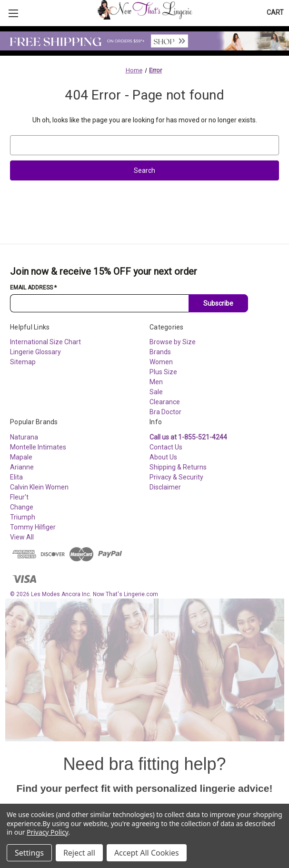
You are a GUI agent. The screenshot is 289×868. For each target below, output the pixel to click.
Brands (160, 352)
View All (22, 537)
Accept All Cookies (147, 853)
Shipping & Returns (178, 467)
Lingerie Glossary (35, 352)
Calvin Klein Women (39, 487)
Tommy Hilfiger (33, 527)
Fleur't (19, 497)
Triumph (23, 517)
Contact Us (166, 447)
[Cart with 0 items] (275, 13)
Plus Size (163, 372)
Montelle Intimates (38, 447)
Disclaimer (165, 487)
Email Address (33, 288)
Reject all (79, 853)
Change (22, 507)
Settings (29, 853)
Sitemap (23, 362)
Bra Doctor (165, 412)
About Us (163, 457)
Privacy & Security (176, 477)
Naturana (24, 437)
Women (161, 362)
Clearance (165, 402)
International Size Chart (45, 342)
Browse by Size (173, 342)
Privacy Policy (47, 832)
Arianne (22, 467)
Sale (156, 392)
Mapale (21, 457)
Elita (16, 477)
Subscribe (218, 303)
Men (156, 382)
